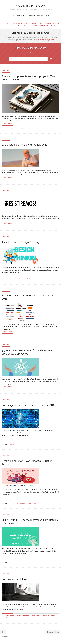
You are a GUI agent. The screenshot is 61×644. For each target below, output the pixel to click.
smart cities (16, 560)
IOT (18, 616)
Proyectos (9, 560)
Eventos (8, 501)
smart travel (21, 501)
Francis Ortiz (6, 71)
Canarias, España (13, 444)
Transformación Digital (52, 279)
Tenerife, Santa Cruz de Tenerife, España (18, 128)
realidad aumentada (25, 616)
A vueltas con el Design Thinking (21, 242)
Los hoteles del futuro (14, 579)
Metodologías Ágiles (27, 279)
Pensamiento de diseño (39, 279)
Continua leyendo (7, 124)
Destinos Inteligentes (20, 23)
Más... (48, 15)
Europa (11, 618)
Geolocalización (23, 26)
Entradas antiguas (53, 632)
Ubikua (53, 26)
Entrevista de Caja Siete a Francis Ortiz (24, 145)
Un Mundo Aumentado (40, 26)
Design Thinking (10, 279)
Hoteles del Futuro (11, 616)
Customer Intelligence (15, 442)
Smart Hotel (23, 560)
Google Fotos (22, 15)
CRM (7, 442)
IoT (8, 23)
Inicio (12, 15)
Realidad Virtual (35, 616)
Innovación (18, 279)
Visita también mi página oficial (45, 40)
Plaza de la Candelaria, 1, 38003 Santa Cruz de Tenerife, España (23, 503)
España (11, 562)
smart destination (46, 616)
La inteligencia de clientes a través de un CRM (29, 405)
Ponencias (14, 501)
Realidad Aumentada (36, 15)
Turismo (53, 616)
